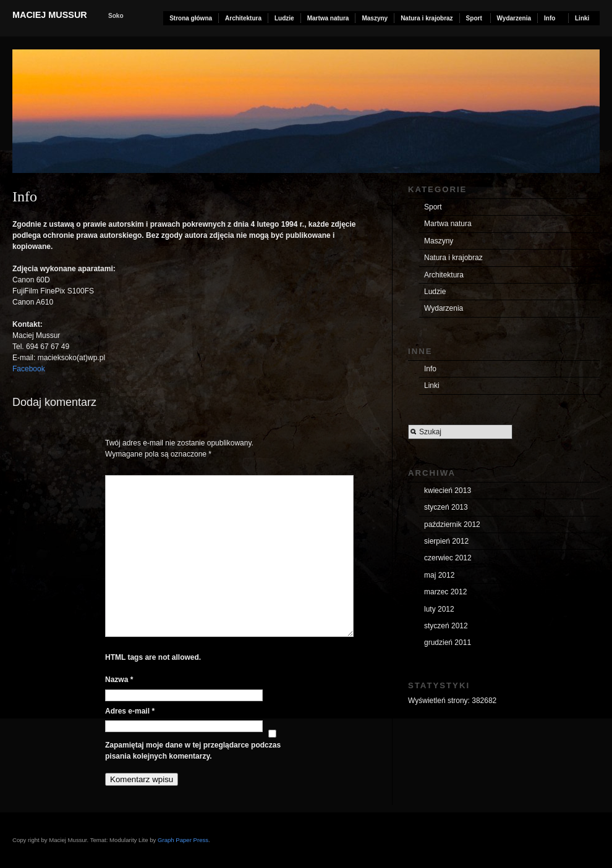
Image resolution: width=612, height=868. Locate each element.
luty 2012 (439, 609)
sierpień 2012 (446, 541)
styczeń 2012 (446, 626)
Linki (582, 18)
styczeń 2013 (446, 507)
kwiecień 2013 (448, 491)
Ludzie (284, 18)
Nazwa (119, 680)
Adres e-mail (130, 711)
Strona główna (191, 18)
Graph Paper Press (183, 840)
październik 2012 (452, 525)
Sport (474, 18)
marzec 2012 (445, 592)
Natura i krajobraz (427, 18)
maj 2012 (439, 575)
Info (550, 18)
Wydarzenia (514, 18)
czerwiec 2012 (448, 558)
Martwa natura (328, 18)
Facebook (29, 369)
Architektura (243, 18)
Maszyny (375, 18)
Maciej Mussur (50, 15)
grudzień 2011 (448, 643)
